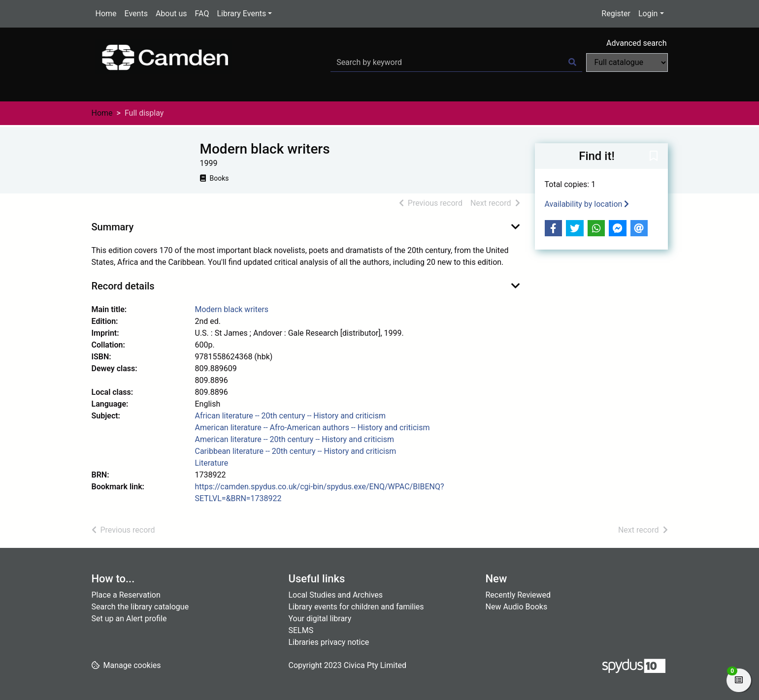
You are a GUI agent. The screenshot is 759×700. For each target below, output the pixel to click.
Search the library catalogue (140, 607)
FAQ (202, 14)
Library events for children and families (356, 607)
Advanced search (636, 43)
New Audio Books (517, 607)
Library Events (241, 14)
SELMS (301, 630)
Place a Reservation (126, 595)
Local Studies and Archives (336, 595)
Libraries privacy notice (329, 642)
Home (106, 14)
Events (136, 14)
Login (648, 14)
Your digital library (320, 619)
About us (171, 14)
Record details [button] (123, 286)
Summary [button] (113, 227)
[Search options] (627, 63)
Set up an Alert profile (129, 619)
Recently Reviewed (518, 595)
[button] (654, 157)
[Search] (572, 63)
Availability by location (587, 204)
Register (616, 14)
